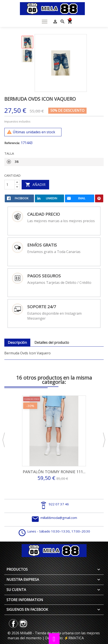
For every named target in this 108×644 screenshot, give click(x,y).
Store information (25, 600)
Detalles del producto (52, 342)
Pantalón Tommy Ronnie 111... (54, 472)
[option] (27, 42)
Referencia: (12, 143)
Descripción (17, 342)
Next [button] (104, 440)
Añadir (35, 185)
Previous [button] (4, 440)
